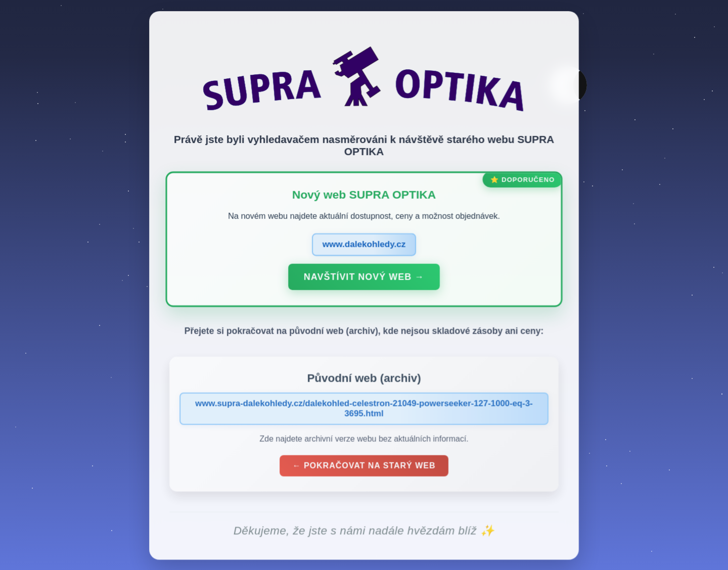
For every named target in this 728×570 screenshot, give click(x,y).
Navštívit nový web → (364, 279)
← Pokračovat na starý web (364, 468)
